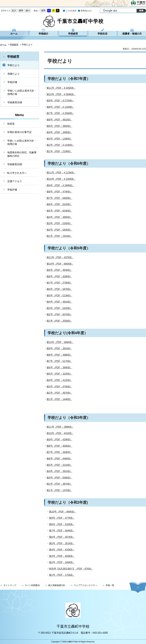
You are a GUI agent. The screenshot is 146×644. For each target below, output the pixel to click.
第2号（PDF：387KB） (59, 484)
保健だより (14, 74)
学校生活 (103, 34)
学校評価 (12, 82)
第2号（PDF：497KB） (59, 393)
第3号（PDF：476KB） (59, 387)
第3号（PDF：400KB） (62, 556)
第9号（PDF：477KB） (62, 518)
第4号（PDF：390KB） (59, 217)
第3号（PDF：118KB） (59, 139)
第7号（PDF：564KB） (62, 531)
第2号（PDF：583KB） (59, 230)
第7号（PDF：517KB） (59, 361)
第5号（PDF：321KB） (59, 465)
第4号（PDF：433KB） (62, 550)
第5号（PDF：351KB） (62, 543)
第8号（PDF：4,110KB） (60, 107)
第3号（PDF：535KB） (59, 223)
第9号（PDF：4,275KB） (60, 101)
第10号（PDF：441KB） (60, 433)
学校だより (14, 65)
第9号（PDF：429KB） (59, 440)
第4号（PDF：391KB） (59, 471)
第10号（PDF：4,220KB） (61, 179)
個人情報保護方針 (57, 585)
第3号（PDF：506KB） (59, 478)
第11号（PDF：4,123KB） (61, 173)
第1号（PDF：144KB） (59, 399)
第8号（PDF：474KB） (59, 192)
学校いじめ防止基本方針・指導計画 (22, 92)
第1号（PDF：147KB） (59, 490)
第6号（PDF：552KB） (59, 204)
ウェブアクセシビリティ (85, 585)
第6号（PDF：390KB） (59, 368)
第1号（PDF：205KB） (59, 321)
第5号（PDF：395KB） (59, 126)
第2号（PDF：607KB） (59, 314)
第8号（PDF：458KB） (59, 446)
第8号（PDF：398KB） (59, 355)
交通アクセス (15, 181)
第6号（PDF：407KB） (62, 537)
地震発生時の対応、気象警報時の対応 (22, 154)
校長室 (11, 124)
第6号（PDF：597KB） (59, 289)
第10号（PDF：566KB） (60, 342)
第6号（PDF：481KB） (59, 120)
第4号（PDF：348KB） (59, 132)
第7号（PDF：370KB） (59, 283)
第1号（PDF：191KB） (59, 236)
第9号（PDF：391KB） (59, 348)
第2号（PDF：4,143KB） (60, 145)
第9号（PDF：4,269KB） (60, 185)
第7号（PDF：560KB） (59, 198)
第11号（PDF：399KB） (60, 427)
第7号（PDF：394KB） (59, 452)
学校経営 (73, 34)
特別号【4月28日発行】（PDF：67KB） (71, 569)
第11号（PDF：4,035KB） (61, 88)
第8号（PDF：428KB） (59, 276)
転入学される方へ (17, 173)
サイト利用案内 (32, 585)
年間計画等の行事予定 (19, 132)
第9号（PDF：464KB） (59, 270)
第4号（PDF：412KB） (59, 380)
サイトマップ (10, 585)
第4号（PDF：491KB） (59, 302)
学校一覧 (110, 585)
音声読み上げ (86, 11)
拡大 (14, 11)
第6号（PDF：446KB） (59, 459)
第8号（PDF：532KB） (62, 524)
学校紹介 (43, 34)
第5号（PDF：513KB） (59, 296)
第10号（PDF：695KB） (60, 264)
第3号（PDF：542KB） (59, 308)
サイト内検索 (102, 11)
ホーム (14, 34)
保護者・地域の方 (132, 34)
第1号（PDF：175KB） (62, 575)
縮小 (28, 11)
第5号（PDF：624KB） (59, 211)
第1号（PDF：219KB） (59, 151)
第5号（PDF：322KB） (59, 374)
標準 (21, 11)
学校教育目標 (15, 102)
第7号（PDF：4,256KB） (60, 113)
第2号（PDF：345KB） (62, 562)
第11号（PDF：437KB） (60, 257)
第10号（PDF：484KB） (63, 512)
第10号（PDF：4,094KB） (61, 94)
